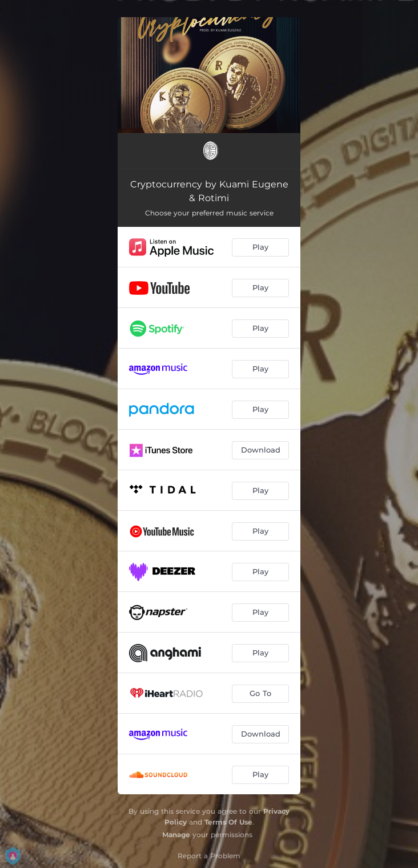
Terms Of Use (228, 822)
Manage (176, 835)
